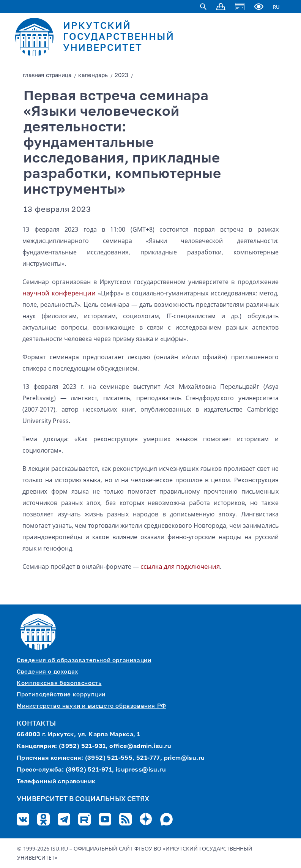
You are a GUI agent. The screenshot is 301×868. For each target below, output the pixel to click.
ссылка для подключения (180, 566)
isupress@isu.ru (141, 770)
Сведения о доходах (47, 672)
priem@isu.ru (184, 758)
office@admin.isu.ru (140, 746)
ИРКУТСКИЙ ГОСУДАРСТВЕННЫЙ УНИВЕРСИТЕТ (119, 37)
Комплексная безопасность (59, 683)
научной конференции (59, 293)
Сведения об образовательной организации (84, 660)
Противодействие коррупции (61, 695)
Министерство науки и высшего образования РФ (91, 706)
